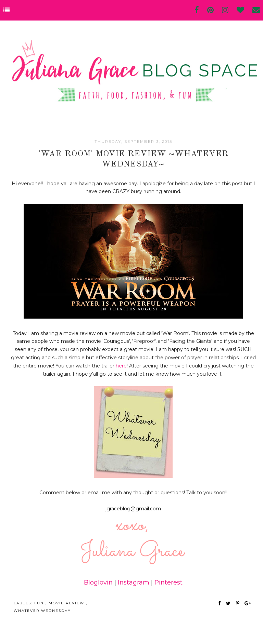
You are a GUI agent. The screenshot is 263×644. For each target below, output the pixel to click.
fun (40, 603)
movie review (67, 603)
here (121, 366)
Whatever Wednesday (42, 611)
